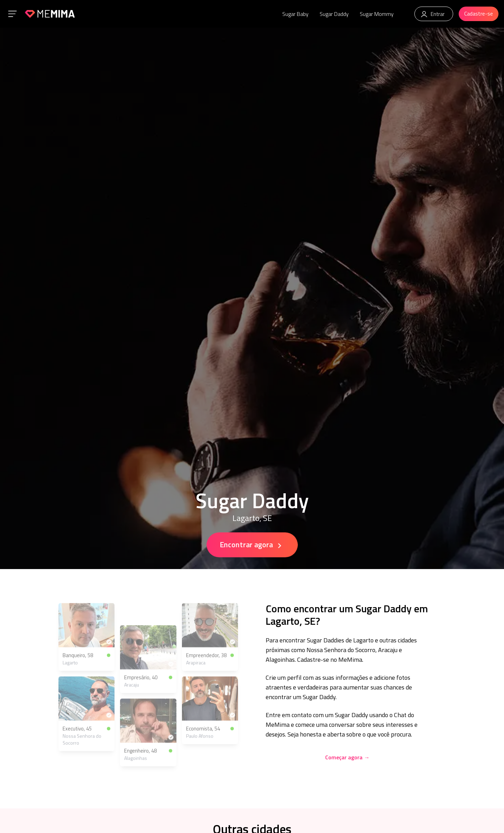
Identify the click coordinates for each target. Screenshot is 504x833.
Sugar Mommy (377, 14)
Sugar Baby (295, 14)
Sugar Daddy (334, 14)
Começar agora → (347, 757)
